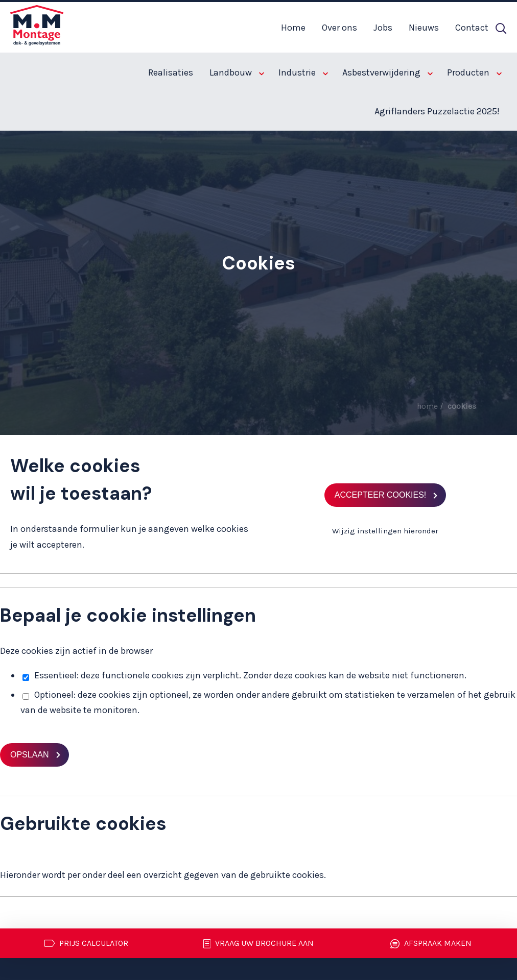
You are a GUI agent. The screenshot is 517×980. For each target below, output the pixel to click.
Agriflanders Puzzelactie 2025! (437, 111)
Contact (472, 28)
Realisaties (171, 72)
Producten (474, 72)
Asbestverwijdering (387, 72)
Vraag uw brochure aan (259, 944)
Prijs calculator (86, 943)
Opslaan (30, 755)
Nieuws (424, 28)
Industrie (303, 72)
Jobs (383, 28)
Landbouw (237, 72)
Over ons (339, 28)
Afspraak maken (431, 944)
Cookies (462, 406)
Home (293, 28)
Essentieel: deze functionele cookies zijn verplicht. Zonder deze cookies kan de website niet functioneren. (244, 675)
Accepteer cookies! (381, 495)
